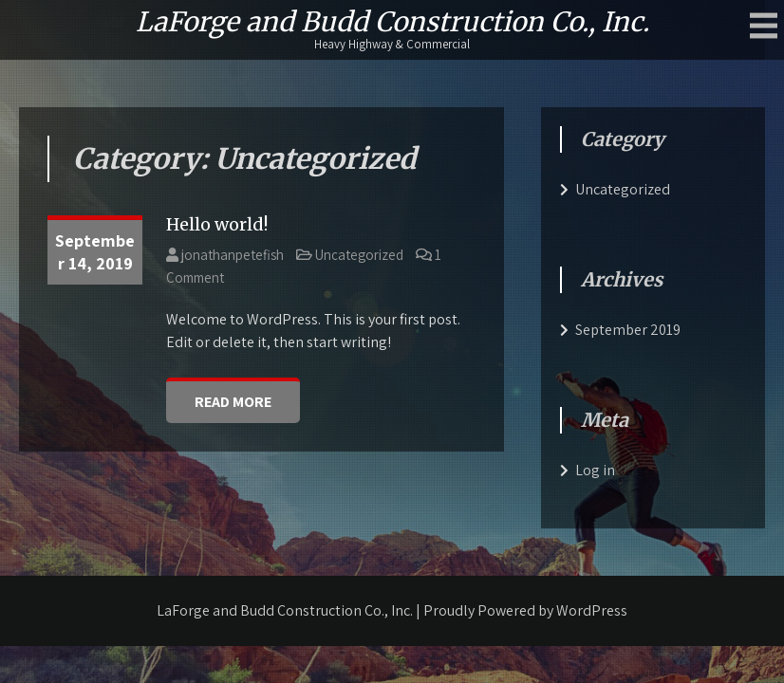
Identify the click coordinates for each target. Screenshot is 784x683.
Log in (595, 470)
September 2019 (628, 330)
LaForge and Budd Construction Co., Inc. (392, 22)
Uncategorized (359, 255)
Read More (233, 402)
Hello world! (217, 224)
